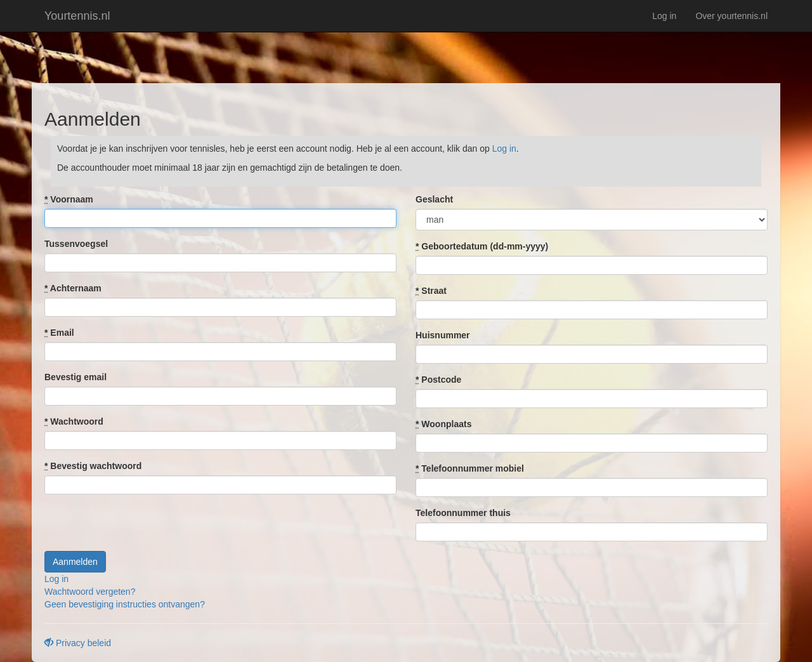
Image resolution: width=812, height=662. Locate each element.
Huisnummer (443, 335)
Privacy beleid (78, 643)
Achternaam (73, 288)
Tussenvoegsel (76, 244)
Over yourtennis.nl (731, 16)
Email (59, 333)
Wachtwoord (74, 421)
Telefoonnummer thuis (463, 513)
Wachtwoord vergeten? (90, 592)
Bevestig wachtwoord (93, 466)
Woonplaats (443, 424)
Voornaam (69, 199)
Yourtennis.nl (77, 16)
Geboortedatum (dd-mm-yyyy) (482, 246)
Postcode (438, 380)
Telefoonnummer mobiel (470, 468)
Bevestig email (75, 377)
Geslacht (434, 199)
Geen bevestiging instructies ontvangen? (125, 604)
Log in (664, 16)
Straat (431, 291)
